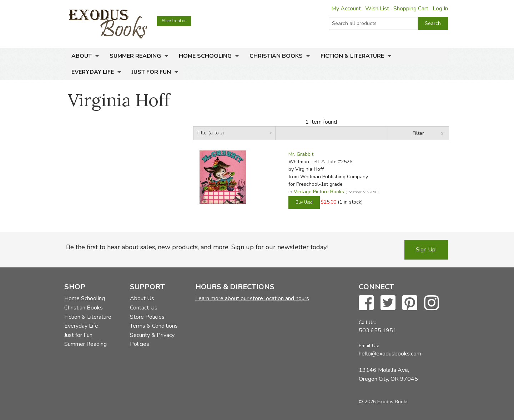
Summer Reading (135, 56)
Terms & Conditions (154, 326)
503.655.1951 (378, 331)
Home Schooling (205, 56)
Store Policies (147, 317)
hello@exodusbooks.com (390, 354)
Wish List (377, 9)
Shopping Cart (411, 9)
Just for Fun (151, 72)
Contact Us (144, 308)
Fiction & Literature (352, 56)
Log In (440, 9)
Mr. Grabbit (301, 154)
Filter (418, 133)
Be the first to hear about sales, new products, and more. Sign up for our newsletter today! (197, 247)
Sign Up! (426, 250)
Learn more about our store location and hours (252, 298)
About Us (142, 298)
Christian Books (276, 56)
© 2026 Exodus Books (384, 402)
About (82, 56)
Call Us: (367, 322)
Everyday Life (93, 72)
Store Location (174, 21)
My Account (346, 9)
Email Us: (369, 346)
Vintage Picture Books (319, 192)
